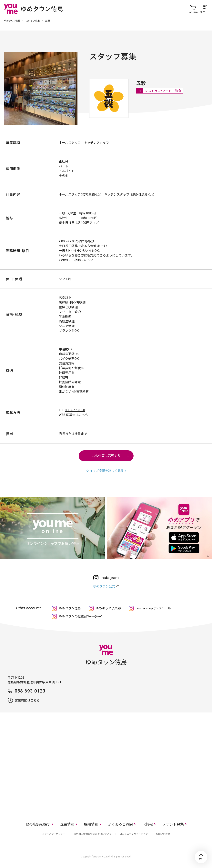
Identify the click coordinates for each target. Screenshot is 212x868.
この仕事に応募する (106, 456)
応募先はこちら (77, 415)
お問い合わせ (163, 834)
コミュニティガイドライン (134, 834)
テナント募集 (173, 824)
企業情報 (67, 824)
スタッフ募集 (33, 21)
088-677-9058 (75, 410)
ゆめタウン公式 (104, 586)
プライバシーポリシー (54, 834)
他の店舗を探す (38, 824)
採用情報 (91, 824)
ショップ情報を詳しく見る (105, 471)
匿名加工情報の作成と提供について (93, 834)
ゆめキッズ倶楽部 (108, 608)
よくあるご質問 (120, 824)
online (193, 9)
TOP (201, 857)
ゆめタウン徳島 (12, 21)
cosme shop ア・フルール (153, 608)
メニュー (205, 9)
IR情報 (148, 824)
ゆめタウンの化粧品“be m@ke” (81, 616)
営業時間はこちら (27, 700)
